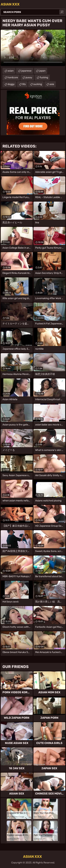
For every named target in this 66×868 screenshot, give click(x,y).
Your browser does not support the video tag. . (33, 48)
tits (24, 84)
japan (42, 71)
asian (11, 71)
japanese (26, 71)
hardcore (13, 77)
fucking (44, 77)
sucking (38, 84)
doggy (11, 84)
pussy (29, 77)
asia (52, 84)
